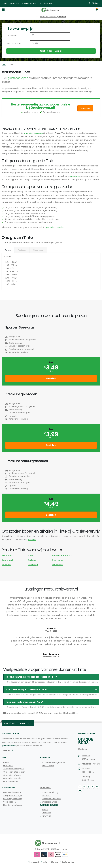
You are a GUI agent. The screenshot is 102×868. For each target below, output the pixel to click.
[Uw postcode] (50, 43)
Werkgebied (45, 788)
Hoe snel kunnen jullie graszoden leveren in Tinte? (29, 677)
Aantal (8, 250)
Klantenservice (29, 3)
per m (51, 508)
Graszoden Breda (49, 802)
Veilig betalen (9, 802)
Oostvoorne (57, 560)
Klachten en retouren (12, 805)
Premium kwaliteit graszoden (53, 17)
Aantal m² (12, 35)
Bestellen (85, 108)
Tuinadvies (46, 813)
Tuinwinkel (46, 816)
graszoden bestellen (55, 227)
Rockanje (32, 560)
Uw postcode (13, 43)
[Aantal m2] (50, 35)
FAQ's (45, 862)
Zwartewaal (7, 560)
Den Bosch (46, 796)
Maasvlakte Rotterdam (62, 555)
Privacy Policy (47, 766)
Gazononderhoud (11, 782)
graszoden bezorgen (33, 133)
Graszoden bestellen (12, 778)
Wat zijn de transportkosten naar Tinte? (25, 689)
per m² (51, 371)
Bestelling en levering (13, 799)
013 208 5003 (85, 741)
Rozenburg (33, 565)
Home (4, 65)
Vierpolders (7, 555)
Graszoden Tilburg (49, 792)
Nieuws (45, 810)
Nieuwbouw (38, 250)
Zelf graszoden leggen (13, 769)
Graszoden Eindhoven (51, 799)
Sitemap (55, 862)
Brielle (31, 555)
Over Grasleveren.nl (11, 3)
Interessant (35, 862)
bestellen (32, 540)
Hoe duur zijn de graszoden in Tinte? (23, 702)
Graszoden (8, 766)
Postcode (22, 250)
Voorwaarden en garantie (53, 762)
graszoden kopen (18, 78)
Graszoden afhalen (12, 775)
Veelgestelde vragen (13, 796)
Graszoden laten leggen (14, 772)
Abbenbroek (58, 565)
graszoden (75, 176)
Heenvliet (6, 565)
